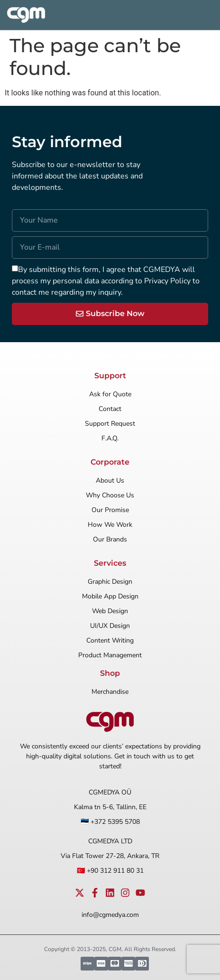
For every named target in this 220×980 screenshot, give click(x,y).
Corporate (110, 462)
